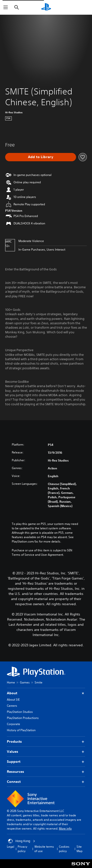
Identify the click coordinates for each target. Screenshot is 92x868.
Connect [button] (46, 782)
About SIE (13, 700)
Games (25, 682)
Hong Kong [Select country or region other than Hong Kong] (22, 841)
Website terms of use (44, 849)
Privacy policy (22, 849)
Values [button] (46, 752)
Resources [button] (46, 772)
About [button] (46, 693)
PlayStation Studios (20, 712)
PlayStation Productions (23, 718)
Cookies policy (64, 849)
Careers (12, 706)
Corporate (13, 724)
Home (11, 682)
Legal (11, 847)
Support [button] (46, 762)
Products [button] (46, 742)
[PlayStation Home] (46, 7)
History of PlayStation (21, 730)
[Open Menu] (6, 7)
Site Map (79, 849)
